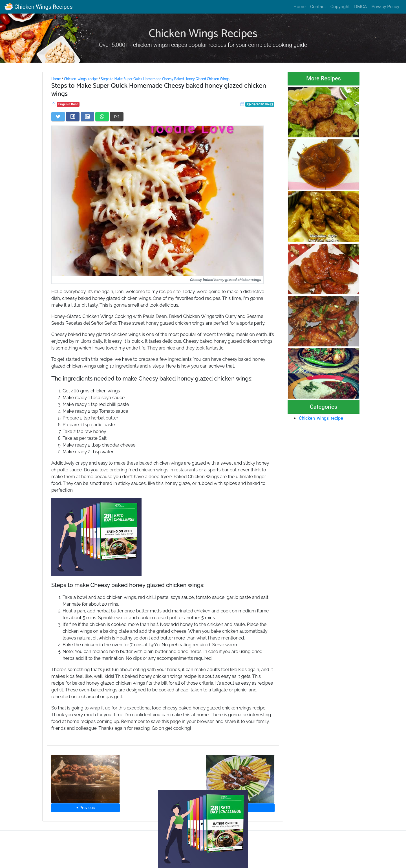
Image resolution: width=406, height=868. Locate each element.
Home (300, 7)
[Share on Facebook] (73, 117)
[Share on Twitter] (58, 117)
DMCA (360, 7)
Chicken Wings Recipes (38, 7)
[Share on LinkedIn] (87, 117)
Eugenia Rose (68, 104)
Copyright (340, 7)
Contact (318, 7)
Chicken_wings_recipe (81, 79)
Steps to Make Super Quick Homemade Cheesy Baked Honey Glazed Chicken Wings (165, 79)
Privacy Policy (386, 7)
